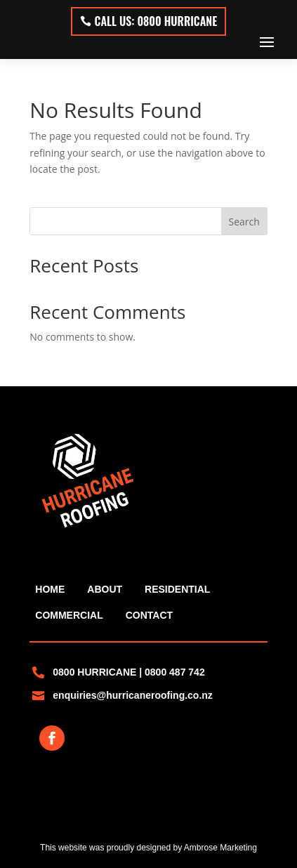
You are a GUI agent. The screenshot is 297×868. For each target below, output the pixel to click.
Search (244, 222)
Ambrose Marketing (220, 848)
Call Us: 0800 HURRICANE (156, 21)
